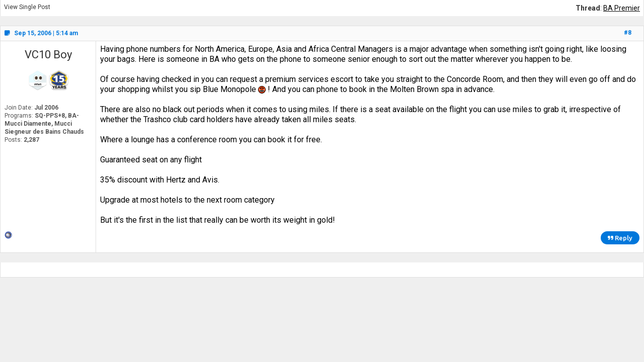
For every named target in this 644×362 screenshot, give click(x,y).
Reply (620, 238)
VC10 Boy (48, 55)
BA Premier (622, 8)
